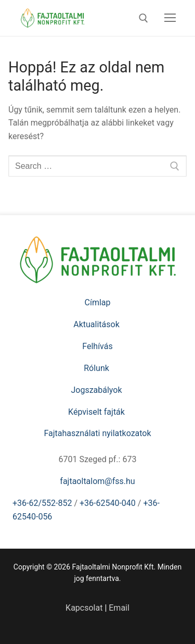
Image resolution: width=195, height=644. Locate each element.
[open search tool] (144, 18)
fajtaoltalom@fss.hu (97, 481)
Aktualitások (97, 324)
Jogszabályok (97, 390)
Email (119, 608)
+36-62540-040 (108, 503)
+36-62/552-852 (42, 503)
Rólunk (97, 368)
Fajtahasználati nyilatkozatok (97, 433)
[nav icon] (170, 18)
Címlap (98, 302)
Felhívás (97, 346)
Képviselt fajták (97, 412)
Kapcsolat (84, 608)
